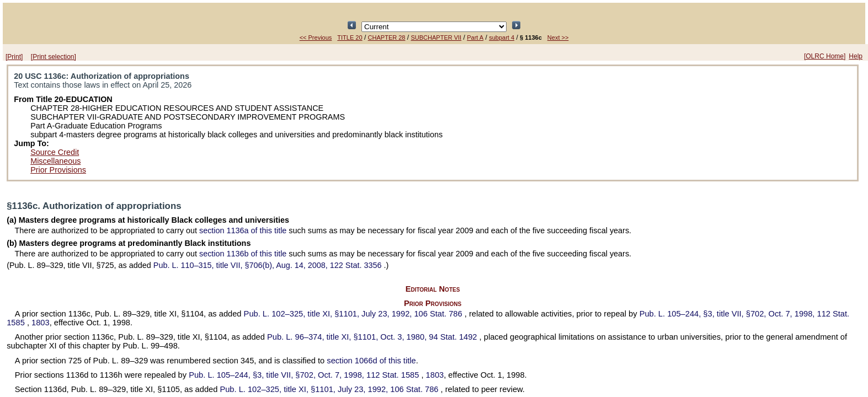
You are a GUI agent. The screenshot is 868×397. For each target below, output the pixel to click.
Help (856, 56)
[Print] (14, 57)
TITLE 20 (350, 37)
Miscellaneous (55, 161)
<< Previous (316, 37)
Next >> (558, 37)
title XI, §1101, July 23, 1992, (354, 314)
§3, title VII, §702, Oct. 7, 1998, (305, 375)
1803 (41, 323)
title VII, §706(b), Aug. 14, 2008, (269, 265)
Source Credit (55, 152)
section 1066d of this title (371, 361)
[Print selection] (54, 57)
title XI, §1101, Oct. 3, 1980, (373, 337)
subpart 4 (502, 37)
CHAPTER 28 (387, 37)
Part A (475, 37)
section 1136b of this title (243, 254)
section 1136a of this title (243, 230)
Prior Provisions (58, 170)
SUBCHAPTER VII (436, 37)
